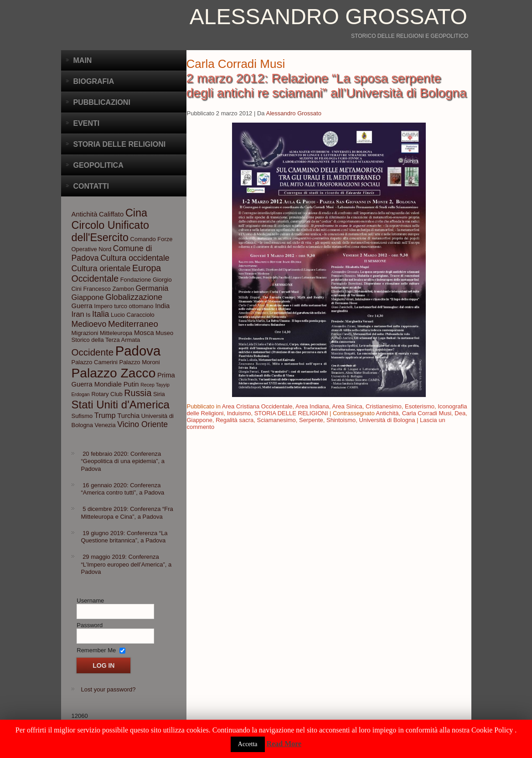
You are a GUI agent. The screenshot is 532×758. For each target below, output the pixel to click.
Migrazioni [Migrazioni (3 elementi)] (85, 333)
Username (90, 601)
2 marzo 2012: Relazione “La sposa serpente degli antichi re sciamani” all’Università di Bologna (327, 85)
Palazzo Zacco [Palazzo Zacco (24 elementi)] (114, 373)
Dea (460, 413)
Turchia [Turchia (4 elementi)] (128, 416)
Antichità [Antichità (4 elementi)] (85, 214)
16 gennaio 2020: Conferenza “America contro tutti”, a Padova (123, 489)
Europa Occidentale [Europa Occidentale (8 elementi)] (116, 273)
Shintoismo (341, 420)
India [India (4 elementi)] (162, 306)
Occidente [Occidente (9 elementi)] (93, 352)
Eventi (87, 123)
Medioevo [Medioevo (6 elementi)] (89, 324)
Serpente (311, 420)
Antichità (387, 413)
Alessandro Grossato (328, 17)
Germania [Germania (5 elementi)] (152, 288)
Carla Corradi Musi (427, 413)
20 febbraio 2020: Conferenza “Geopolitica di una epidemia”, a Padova (123, 461)
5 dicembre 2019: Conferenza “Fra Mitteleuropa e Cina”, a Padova (127, 513)
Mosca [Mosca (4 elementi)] (144, 333)
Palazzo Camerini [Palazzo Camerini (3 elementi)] (95, 362)
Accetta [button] (248, 744)
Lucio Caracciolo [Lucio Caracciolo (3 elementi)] (133, 315)
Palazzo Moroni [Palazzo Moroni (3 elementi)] (140, 362)
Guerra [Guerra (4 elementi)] (82, 306)
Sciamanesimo (276, 420)
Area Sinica (347, 406)
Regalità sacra (235, 420)
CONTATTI (91, 186)
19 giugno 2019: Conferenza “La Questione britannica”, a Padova (124, 537)
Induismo (239, 413)
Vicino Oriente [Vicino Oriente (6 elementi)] (142, 424)
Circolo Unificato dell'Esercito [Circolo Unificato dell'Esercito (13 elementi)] (110, 231)
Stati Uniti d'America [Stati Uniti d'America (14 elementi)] (121, 405)
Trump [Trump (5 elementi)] (105, 415)
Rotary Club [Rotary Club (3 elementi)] (107, 394)
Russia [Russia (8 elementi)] (138, 393)
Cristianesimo (384, 406)
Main (83, 60)
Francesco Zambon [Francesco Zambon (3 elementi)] (108, 289)
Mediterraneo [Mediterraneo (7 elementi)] (133, 324)
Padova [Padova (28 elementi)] (138, 351)
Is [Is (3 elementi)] (88, 315)
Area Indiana (312, 406)
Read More (284, 744)
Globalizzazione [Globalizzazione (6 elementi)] (134, 297)
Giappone (200, 420)
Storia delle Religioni (120, 144)
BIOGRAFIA (94, 81)
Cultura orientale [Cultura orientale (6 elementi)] (101, 268)
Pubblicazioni (102, 102)
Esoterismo (420, 406)
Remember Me (96, 650)
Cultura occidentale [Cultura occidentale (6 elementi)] (135, 258)
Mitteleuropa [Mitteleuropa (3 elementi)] (116, 333)
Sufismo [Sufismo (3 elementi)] (82, 416)
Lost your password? (108, 689)
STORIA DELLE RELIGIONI (291, 413)
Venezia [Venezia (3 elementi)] (105, 425)
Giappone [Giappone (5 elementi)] (88, 297)
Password (90, 625)
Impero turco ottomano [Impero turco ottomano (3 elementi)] (124, 306)
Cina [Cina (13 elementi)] (136, 213)
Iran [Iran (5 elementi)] (78, 314)
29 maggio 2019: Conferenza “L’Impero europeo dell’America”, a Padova (127, 564)
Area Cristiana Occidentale (257, 406)
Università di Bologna (387, 420)
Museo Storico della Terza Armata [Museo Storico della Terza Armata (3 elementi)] (123, 336)
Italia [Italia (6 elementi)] (101, 314)
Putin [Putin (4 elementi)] (131, 384)
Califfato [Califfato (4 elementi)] (111, 214)
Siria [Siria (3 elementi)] (159, 394)
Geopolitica (98, 165)
